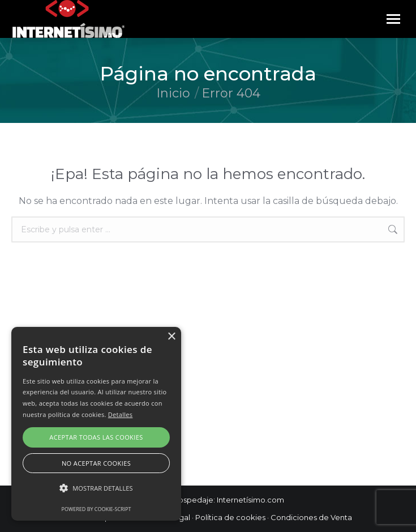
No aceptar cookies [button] (96, 463)
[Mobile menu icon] (393, 19)
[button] (96, 488)
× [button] (171, 337)
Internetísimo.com (250, 500)
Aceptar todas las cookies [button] (96, 437)
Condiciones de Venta (311, 517)
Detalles (121, 414)
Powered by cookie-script (97, 509)
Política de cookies (230, 517)
